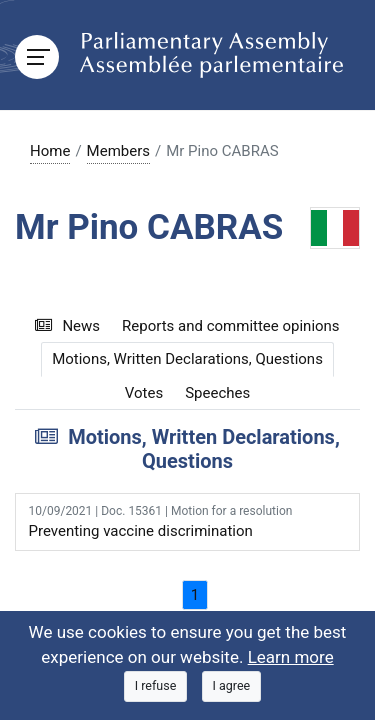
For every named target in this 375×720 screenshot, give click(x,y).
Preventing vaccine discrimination (188, 521)
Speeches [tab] (217, 393)
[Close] (156, 686)
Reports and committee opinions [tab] (231, 326)
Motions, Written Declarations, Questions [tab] (187, 359)
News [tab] (67, 326)
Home (50, 151)
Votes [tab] (144, 393)
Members (118, 151)
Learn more (291, 657)
